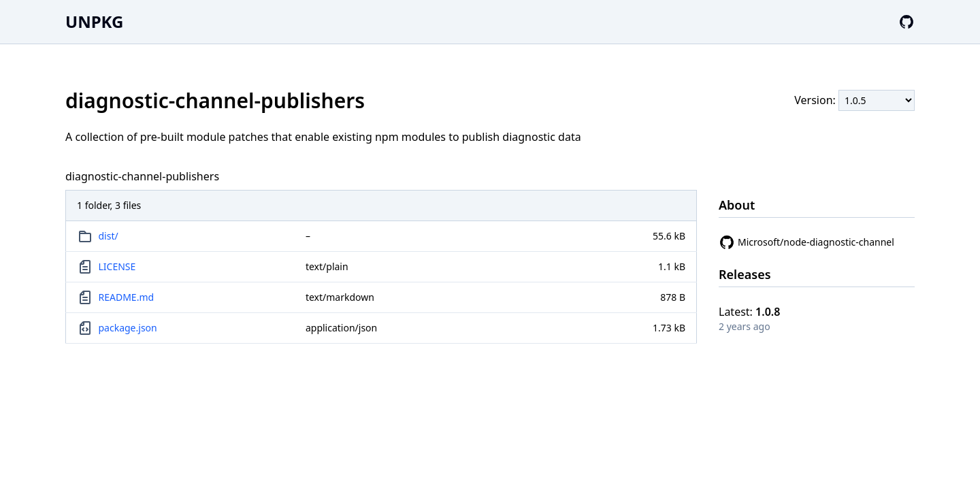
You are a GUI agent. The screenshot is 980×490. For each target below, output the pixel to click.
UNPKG (94, 21)
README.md (127, 297)
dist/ (109, 236)
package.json (128, 328)
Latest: (749, 312)
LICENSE (117, 266)
